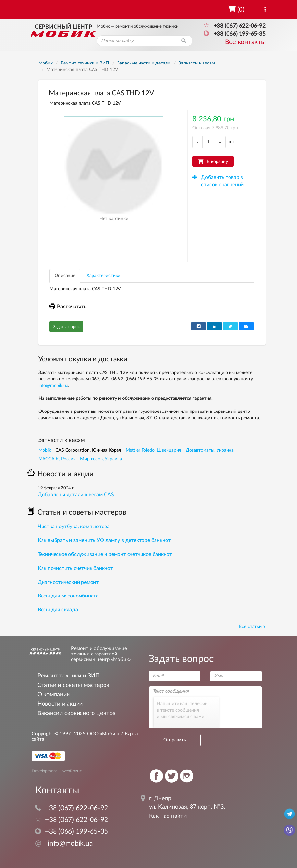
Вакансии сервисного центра (76, 713)
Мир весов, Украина (101, 459)
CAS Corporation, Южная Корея (88, 450)
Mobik (45, 450)
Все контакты (245, 42)
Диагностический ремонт (68, 582)
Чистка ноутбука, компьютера (74, 527)
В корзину (217, 162)
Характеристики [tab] (103, 276)
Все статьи (252, 627)
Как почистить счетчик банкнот (75, 568)
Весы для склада (58, 610)
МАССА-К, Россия (57, 459)
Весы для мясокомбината (68, 596)
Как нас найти (168, 816)
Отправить (175, 740)
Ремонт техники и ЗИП (68, 676)
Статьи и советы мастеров (77, 512)
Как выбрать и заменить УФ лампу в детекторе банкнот (104, 540)
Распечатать (68, 307)
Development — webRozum (57, 771)
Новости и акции (60, 474)
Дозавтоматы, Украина (210, 450)
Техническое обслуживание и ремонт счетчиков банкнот (105, 554)
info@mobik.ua (53, 386)
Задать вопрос (66, 327)
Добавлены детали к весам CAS (76, 495)
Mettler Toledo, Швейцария (153, 450)
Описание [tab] (65, 276)
